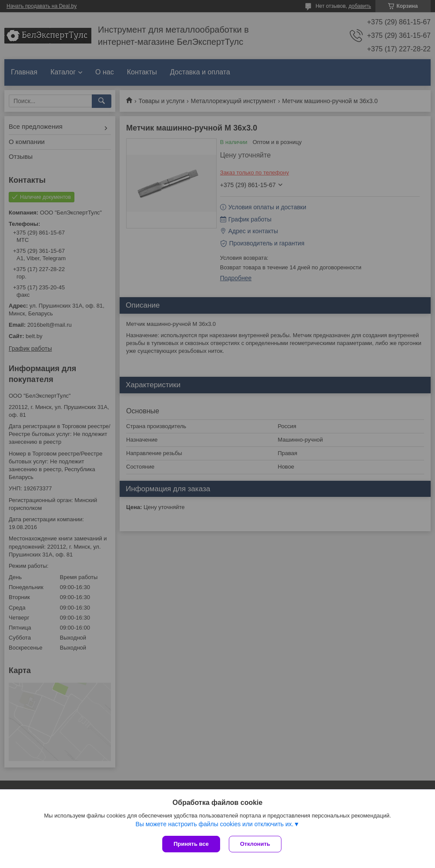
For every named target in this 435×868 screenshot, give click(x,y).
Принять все (191, 844)
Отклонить (255, 844)
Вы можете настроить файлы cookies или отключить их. (214, 824)
